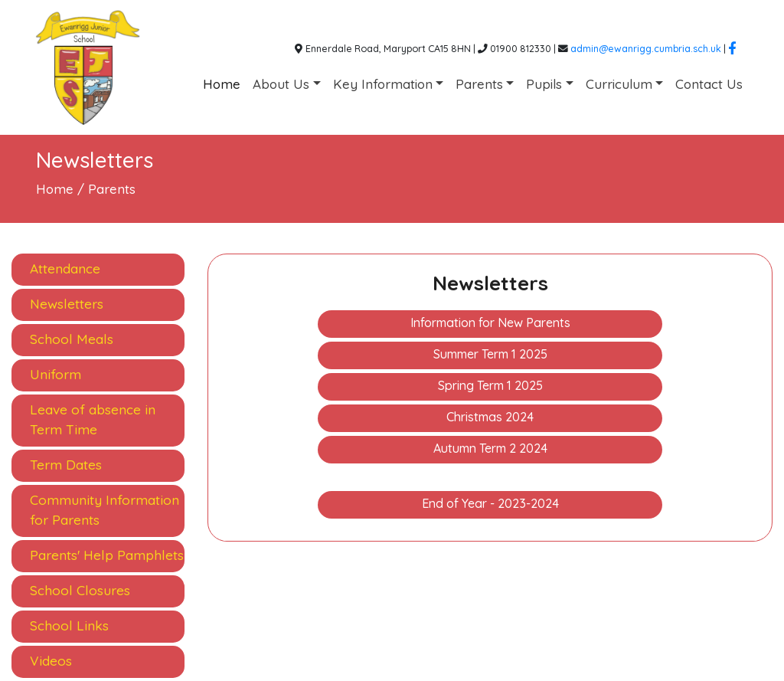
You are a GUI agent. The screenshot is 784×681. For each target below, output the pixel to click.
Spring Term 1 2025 (490, 385)
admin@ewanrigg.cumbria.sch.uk (646, 48)
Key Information (383, 84)
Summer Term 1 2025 (490, 354)
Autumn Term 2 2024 (490, 448)
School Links (69, 625)
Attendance (65, 268)
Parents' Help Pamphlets (107, 555)
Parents (479, 84)
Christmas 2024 (490, 417)
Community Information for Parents (105, 510)
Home (222, 84)
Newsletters (67, 304)
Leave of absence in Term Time (93, 419)
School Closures (80, 590)
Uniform (56, 374)
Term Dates (66, 465)
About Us (281, 84)
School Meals (72, 339)
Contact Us (709, 84)
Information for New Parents (490, 322)
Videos (51, 661)
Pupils (544, 84)
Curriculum (619, 84)
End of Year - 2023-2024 (490, 503)
